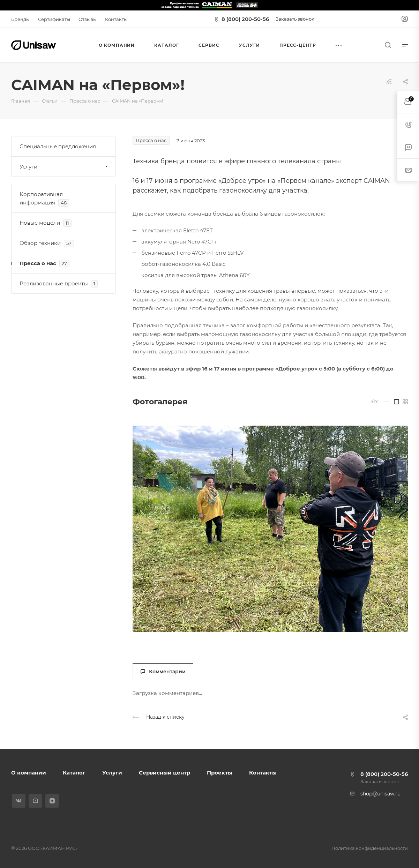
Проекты (220, 773)
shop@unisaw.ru (380, 794)
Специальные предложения (58, 146)
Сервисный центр (164, 773)
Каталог (74, 773)
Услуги (64, 167)
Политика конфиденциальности (370, 848)
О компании (29, 773)
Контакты (263, 773)
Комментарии (163, 672)
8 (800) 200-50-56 (245, 19)
